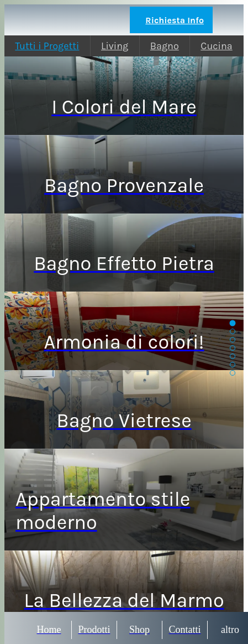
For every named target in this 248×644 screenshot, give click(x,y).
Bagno (165, 46)
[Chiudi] (20, 20)
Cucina (216, 46)
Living (115, 46)
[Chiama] (228, 20)
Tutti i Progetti (47, 46)
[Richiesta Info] (171, 20)
